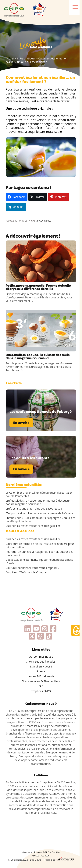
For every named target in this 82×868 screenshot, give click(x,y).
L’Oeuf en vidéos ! (41, 666)
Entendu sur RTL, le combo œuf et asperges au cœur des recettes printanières (41, 520)
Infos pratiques (26, 58)
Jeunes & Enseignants (41, 676)
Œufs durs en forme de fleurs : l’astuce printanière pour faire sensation (40, 546)
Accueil (10, 58)
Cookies (56, 852)
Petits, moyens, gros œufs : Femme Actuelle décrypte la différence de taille (38, 287)
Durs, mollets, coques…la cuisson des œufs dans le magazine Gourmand (38, 357)
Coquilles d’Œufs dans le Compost (27, 572)
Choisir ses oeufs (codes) (41, 662)
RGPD (46, 852)
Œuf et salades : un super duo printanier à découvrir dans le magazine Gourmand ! (38, 502)
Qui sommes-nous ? (41, 657)
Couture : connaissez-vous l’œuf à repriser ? (32, 568)
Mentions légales (31, 852)
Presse (41, 671)
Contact (46, 856)
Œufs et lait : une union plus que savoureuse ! (34, 509)
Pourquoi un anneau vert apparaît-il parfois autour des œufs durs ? (39, 553)
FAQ (41, 686)
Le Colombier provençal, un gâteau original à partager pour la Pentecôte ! (39, 494)
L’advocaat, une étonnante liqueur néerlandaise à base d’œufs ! (39, 561)
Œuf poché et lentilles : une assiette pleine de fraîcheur (39, 513)
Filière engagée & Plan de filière (41, 681)
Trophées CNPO (41, 691)
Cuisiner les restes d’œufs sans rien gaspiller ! (34, 526)
